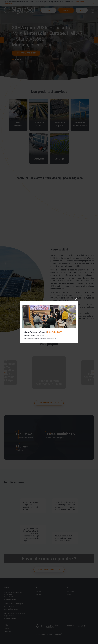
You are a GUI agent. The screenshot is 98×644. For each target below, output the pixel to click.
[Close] (76, 299)
